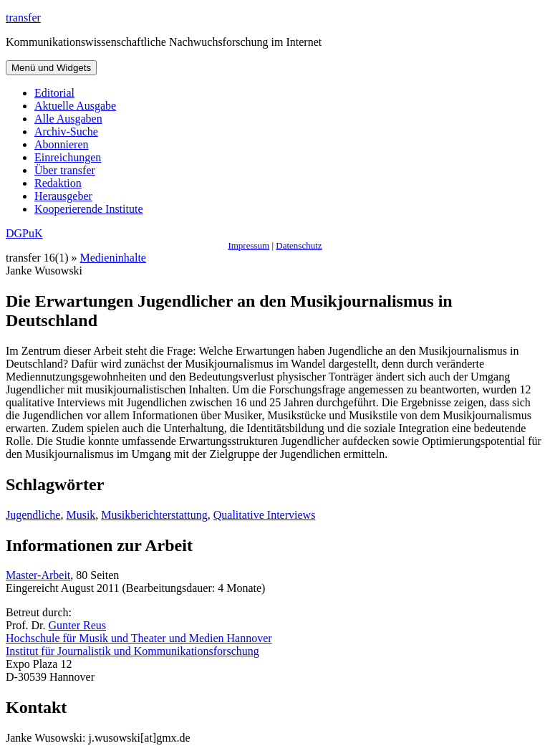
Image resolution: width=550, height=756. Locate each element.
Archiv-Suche (66, 131)
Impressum (249, 245)
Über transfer (65, 170)
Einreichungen (68, 157)
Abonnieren (62, 144)
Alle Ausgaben (68, 119)
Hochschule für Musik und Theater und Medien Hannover (139, 638)
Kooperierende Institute (89, 209)
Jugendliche (33, 515)
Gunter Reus (77, 625)
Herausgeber (63, 196)
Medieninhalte (113, 258)
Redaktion (58, 183)
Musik (81, 515)
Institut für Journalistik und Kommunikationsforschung (132, 651)
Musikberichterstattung (154, 515)
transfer (23, 18)
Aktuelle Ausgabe (75, 106)
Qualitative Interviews (265, 515)
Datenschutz (299, 245)
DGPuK (24, 233)
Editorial (54, 93)
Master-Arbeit (38, 575)
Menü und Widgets (51, 68)
